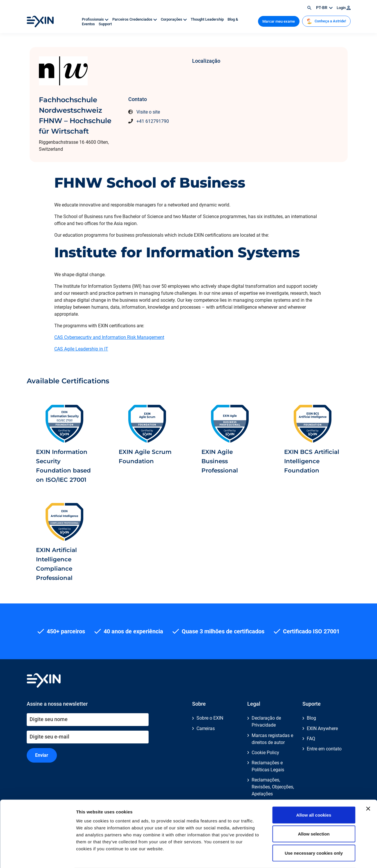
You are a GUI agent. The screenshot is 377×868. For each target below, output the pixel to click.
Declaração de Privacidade (266, 721)
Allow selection (314, 811)
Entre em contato (324, 749)
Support (105, 24)
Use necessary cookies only (314, 830)
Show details (305, 857)
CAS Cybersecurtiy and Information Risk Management (109, 337)
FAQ (311, 739)
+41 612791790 (153, 121)
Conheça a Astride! (326, 21)
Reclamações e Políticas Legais (268, 766)
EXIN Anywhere (322, 728)
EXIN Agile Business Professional (220, 461)
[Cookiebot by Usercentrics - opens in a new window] (38, 857)
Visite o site (148, 112)
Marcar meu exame (279, 21)
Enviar (42, 755)
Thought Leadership (208, 19)
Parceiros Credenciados (135, 19)
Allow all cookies (314, 792)
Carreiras (206, 728)
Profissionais (96, 19)
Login (344, 8)
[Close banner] (368, 786)
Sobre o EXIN (210, 718)
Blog (311, 718)
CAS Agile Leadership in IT (81, 349)
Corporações (174, 19)
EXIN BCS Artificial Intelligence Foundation (312, 461)
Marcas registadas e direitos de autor (272, 739)
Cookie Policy (265, 753)
